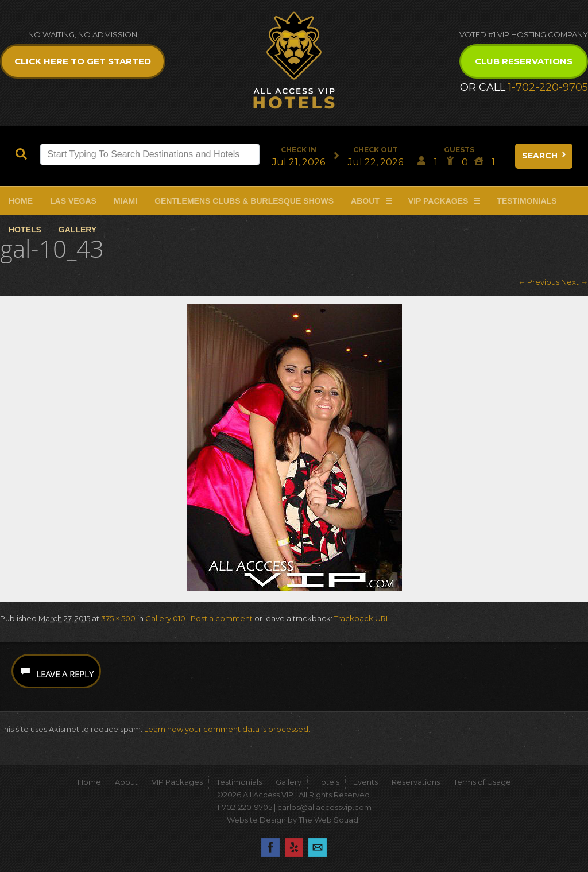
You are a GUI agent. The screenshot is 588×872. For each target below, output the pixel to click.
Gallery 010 (165, 618)
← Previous (539, 282)
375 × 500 (118, 618)
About (365, 201)
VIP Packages (438, 201)
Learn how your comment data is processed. (227, 729)
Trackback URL (362, 618)
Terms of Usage (482, 782)
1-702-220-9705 (548, 87)
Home (21, 201)
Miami (125, 201)
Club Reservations (524, 61)
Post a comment (222, 618)
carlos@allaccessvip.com (324, 807)
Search (545, 156)
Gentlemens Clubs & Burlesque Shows (244, 201)
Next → (575, 282)
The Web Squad (329, 820)
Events (365, 782)
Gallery (78, 230)
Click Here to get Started (83, 61)
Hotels (25, 230)
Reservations (416, 782)
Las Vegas (73, 201)
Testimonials (527, 201)
